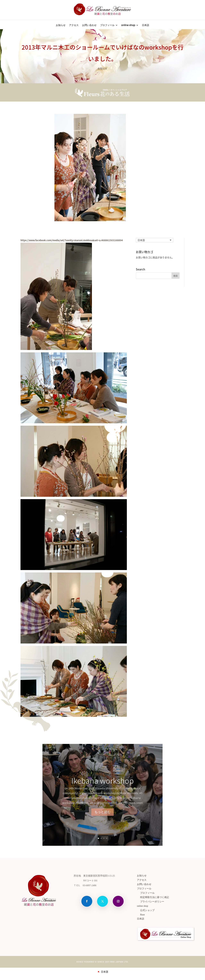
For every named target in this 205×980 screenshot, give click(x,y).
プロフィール (107, 25)
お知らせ (61, 25)
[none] (154, 240)
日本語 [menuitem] (141, 240)
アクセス (74, 25)
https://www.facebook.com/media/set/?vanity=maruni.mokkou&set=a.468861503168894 (72, 240)
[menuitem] (146, 26)
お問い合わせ (89, 25)
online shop (128, 25)
